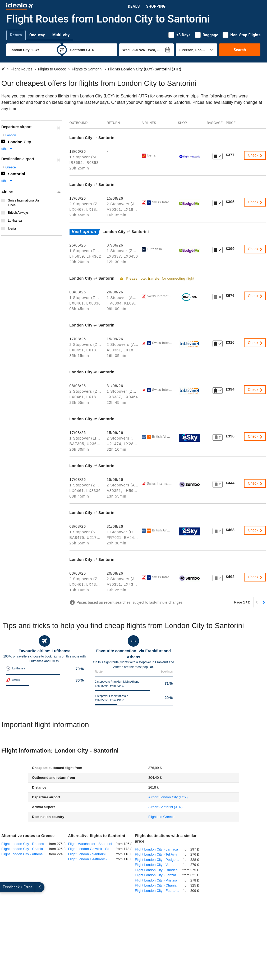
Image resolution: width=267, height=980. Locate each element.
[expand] (5, 887)
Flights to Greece (161, 817)
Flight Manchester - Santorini (90, 844)
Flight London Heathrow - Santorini (92, 859)
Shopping (156, 6)
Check (255, 155)
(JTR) (165, 807)
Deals (134, 6)
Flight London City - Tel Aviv (156, 854)
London (11, 135)
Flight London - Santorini (87, 854)
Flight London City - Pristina (156, 880)
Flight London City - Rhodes (23, 844)
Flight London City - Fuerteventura (159, 891)
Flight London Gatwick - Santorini (92, 849)
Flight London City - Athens (22, 854)
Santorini (17, 174)
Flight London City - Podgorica (158, 860)
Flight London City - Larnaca (156, 849)
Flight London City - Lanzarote (158, 875)
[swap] (62, 50)
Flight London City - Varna (155, 865)
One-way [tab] (37, 35)
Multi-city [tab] (61, 35)
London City (19, 142)
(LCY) (168, 797)
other (7, 149)
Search (240, 50)
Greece (10, 167)
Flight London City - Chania (22, 849)
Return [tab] (16, 35)
